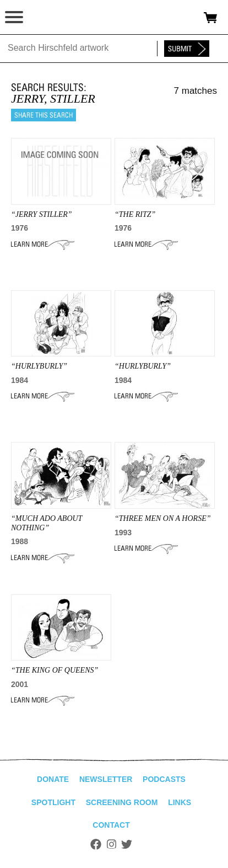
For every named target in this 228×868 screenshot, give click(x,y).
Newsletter (106, 779)
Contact (111, 825)
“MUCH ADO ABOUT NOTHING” (47, 523)
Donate (53, 779)
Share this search (44, 115)
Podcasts (164, 779)
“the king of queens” (55, 670)
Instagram (112, 844)
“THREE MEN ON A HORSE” (163, 518)
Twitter (127, 844)
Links (180, 802)
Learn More (43, 244)
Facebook (96, 844)
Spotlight (53, 802)
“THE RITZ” (135, 214)
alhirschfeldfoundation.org (47, 18)
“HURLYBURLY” (39, 366)
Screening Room (122, 802)
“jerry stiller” (42, 214)
